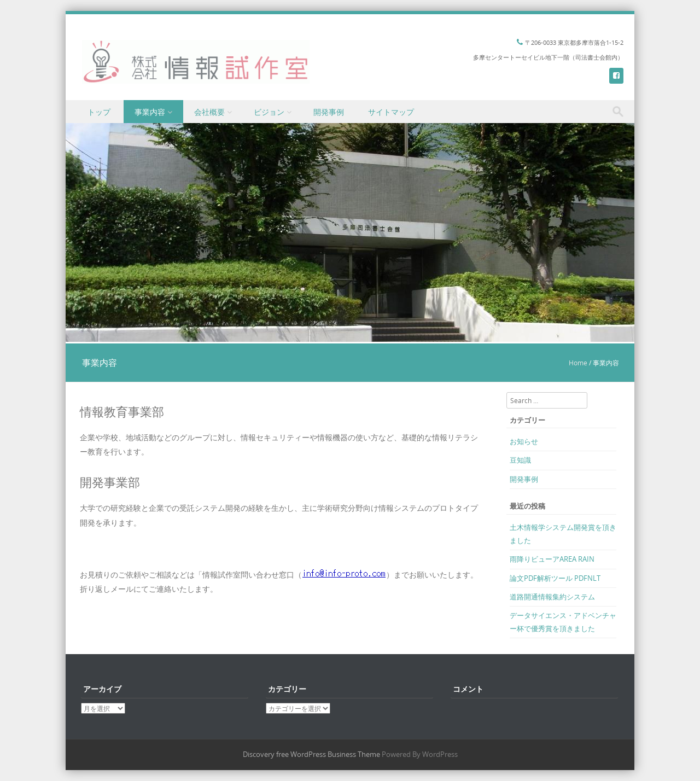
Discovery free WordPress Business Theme (311, 754)
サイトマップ (391, 112)
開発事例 (329, 112)
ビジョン (269, 112)
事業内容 (150, 112)
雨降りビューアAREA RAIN (552, 559)
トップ (99, 112)
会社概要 (209, 112)
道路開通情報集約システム (552, 597)
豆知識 (520, 460)
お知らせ (524, 441)
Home (578, 363)
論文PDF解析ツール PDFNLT (555, 578)
